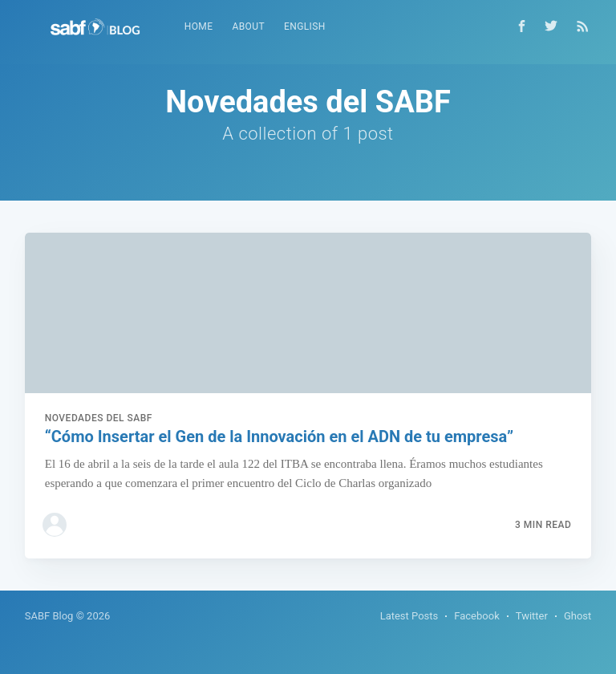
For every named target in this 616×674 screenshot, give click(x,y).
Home (199, 26)
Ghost (577, 616)
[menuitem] (199, 27)
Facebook (476, 616)
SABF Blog (49, 616)
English (305, 26)
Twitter (532, 616)
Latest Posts (409, 616)
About (248, 26)
